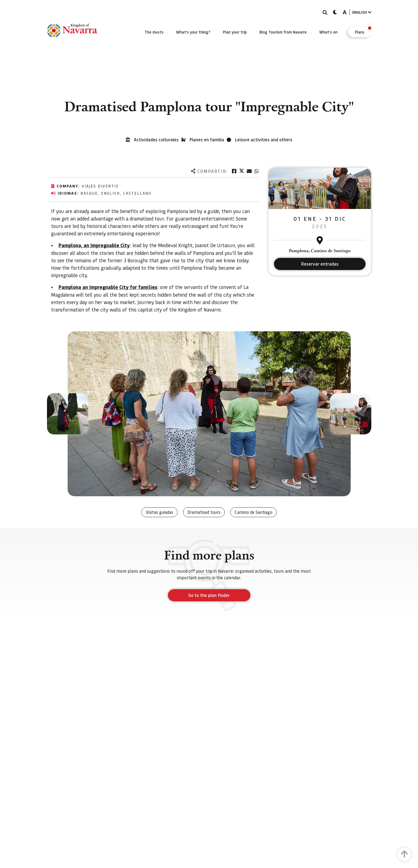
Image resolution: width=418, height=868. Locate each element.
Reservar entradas (320, 264)
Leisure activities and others (264, 140)
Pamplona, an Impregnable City (94, 245)
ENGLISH (362, 12)
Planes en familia (207, 140)
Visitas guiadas (159, 512)
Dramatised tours (204, 512)
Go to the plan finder (209, 595)
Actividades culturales (156, 140)
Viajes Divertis (100, 186)
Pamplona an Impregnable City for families (108, 287)
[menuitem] (154, 32)
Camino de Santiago (254, 512)
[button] (68, 414)
